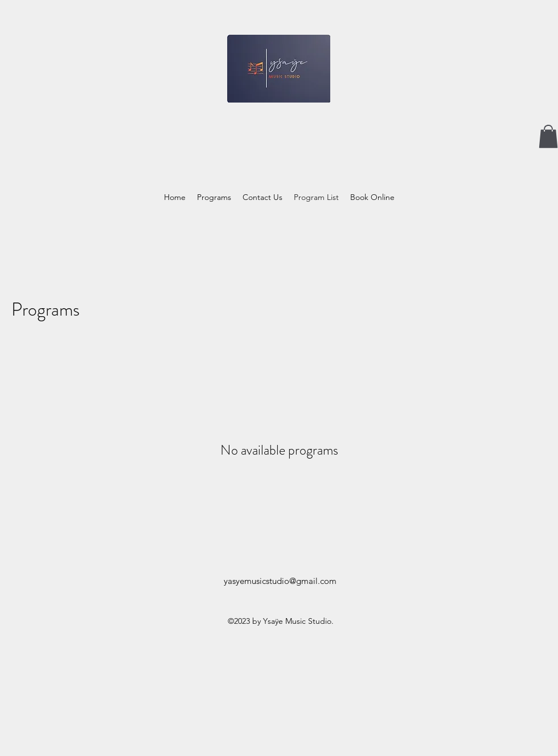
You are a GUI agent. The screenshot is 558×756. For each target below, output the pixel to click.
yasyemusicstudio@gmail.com (280, 581)
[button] (548, 136)
